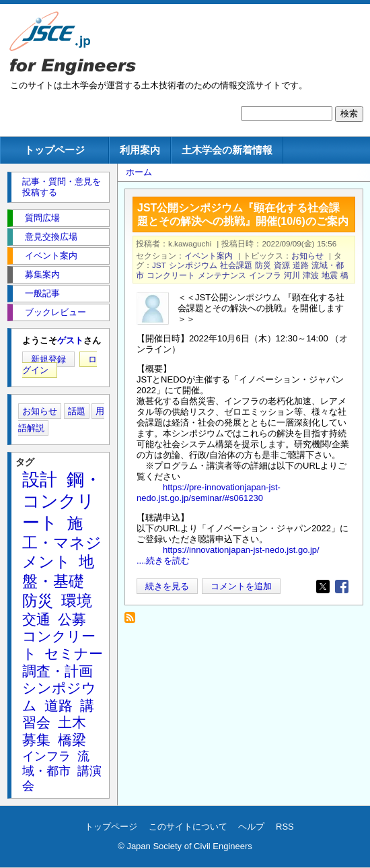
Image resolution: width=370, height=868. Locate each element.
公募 (72, 619)
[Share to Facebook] (342, 587)
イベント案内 (209, 256)
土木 (72, 722)
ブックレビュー (55, 312)
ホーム (139, 172)
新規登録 (48, 359)
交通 (36, 619)
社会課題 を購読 (134, 621)
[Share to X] (323, 587)
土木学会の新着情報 (227, 150)
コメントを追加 (241, 586)
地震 (330, 275)
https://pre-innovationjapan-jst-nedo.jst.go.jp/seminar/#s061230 (209, 493)
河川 (292, 275)
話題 (77, 411)
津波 (311, 275)
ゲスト (70, 340)
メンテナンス (222, 275)
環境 (77, 601)
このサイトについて (188, 827)
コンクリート (171, 275)
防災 (263, 265)
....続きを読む (163, 561)
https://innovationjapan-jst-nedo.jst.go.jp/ (241, 550)
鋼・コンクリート (62, 501)
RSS (285, 827)
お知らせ (307, 256)
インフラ (265, 275)
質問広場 (42, 218)
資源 (282, 265)
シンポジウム (193, 265)
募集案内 (42, 274)
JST (159, 265)
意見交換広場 (51, 237)
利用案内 (140, 150)
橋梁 (72, 740)
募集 (36, 740)
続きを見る (167, 586)
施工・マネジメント (62, 543)
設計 (40, 479)
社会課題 (236, 265)
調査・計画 (58, 671)
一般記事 (42, 293)
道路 (301, 265)
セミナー (74, 654)
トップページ (54, 150)
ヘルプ (251, 827)
